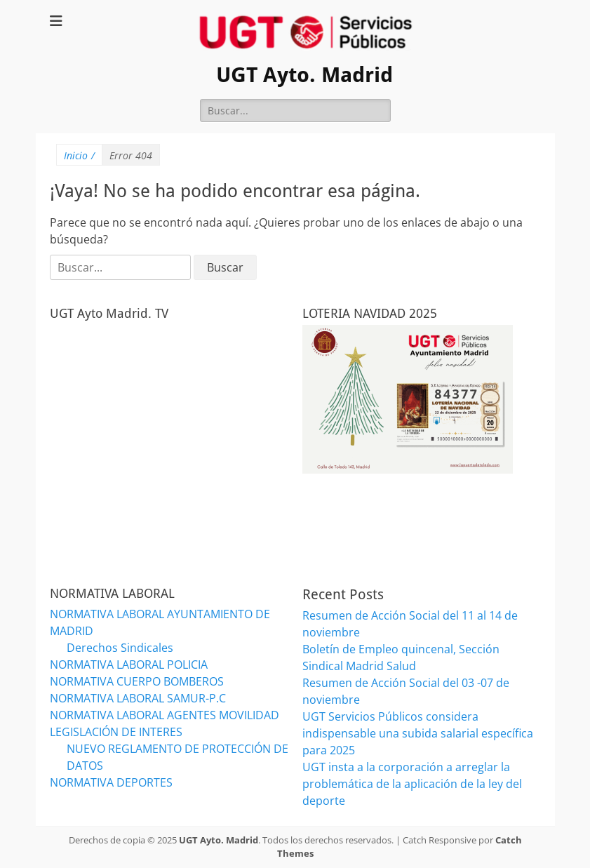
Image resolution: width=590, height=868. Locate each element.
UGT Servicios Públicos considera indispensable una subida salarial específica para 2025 (418, 733)
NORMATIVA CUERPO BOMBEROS (137, 681)
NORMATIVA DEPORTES (111, 782)
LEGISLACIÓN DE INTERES (116, 732)
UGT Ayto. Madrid (304, 75)
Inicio (79, 155)
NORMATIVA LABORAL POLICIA (129, 665)
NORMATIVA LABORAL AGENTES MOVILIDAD (165, 715)
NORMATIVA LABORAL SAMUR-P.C (138, 698)
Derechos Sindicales (120, 648)
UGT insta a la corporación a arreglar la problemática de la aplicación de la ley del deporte (412, 784)
